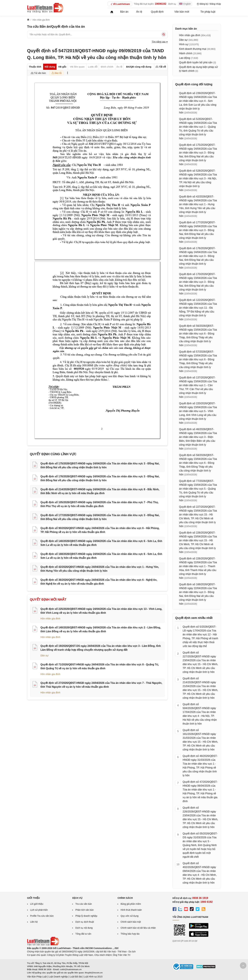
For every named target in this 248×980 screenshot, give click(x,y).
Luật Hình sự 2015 (93, 977)
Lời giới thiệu (37, 904)
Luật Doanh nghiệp (58, 977)
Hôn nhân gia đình (50, 618)
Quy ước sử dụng (129, 916)
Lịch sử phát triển (39, 910)
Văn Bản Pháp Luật (37, 977)
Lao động (185, 58)
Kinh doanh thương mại (193, 49)
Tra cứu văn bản (84, 904)
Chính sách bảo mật (131, 922)
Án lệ (139, 12)
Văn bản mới (182, 12)
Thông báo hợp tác (130, 934)
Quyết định (157, 12)
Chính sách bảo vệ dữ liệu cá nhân (138, 928)
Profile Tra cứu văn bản (42, 916)
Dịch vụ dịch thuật (85, 922)
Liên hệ (34, 922)
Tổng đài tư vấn (83, 934)
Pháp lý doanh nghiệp (86, 916)
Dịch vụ (172, 4)
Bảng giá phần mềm (131, 904)
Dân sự (45, 655)
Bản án (124, 12)
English (185, 4)
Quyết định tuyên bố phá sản (196, 62)
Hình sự (184, 44)
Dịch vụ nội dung (84, 928)
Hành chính (186, 53)
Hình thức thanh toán (131, 910)
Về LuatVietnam (120, 4)
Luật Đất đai (76, 977)
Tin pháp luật (208, 12)
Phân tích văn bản (84, 910)
